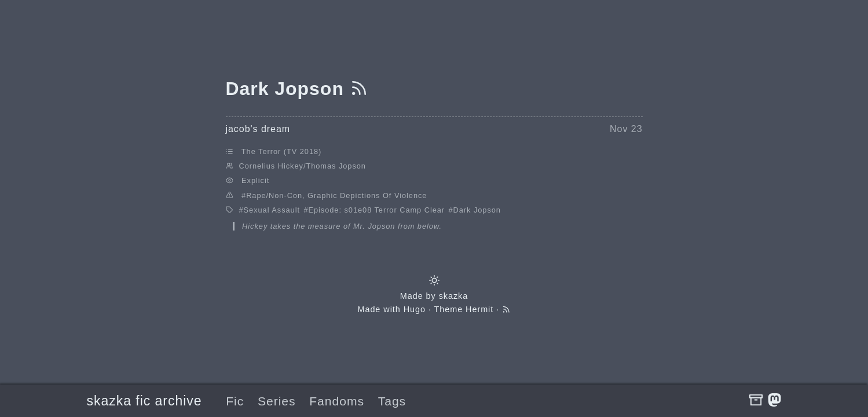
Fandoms (337, 401)
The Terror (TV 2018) (281, 151)
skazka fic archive (144, 401)
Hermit (479, 309)
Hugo (415, 309)
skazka (454, 296)
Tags (392, 401)
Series (277, 401)
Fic (235, 401)
